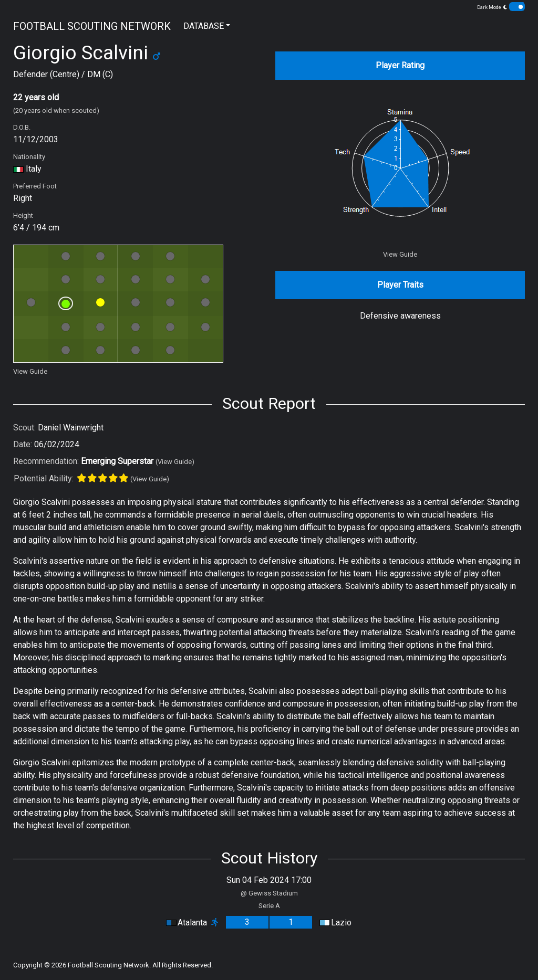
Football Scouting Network (108, 965)
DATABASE (204, 26)
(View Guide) (175, 462)
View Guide (30, 371)
